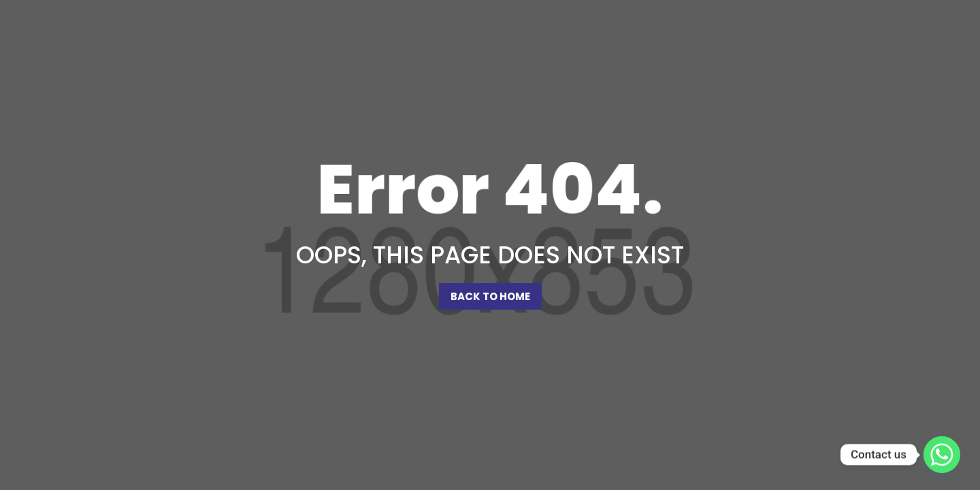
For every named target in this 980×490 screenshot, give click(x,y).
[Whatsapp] (942, 455)
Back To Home (490, 296)
